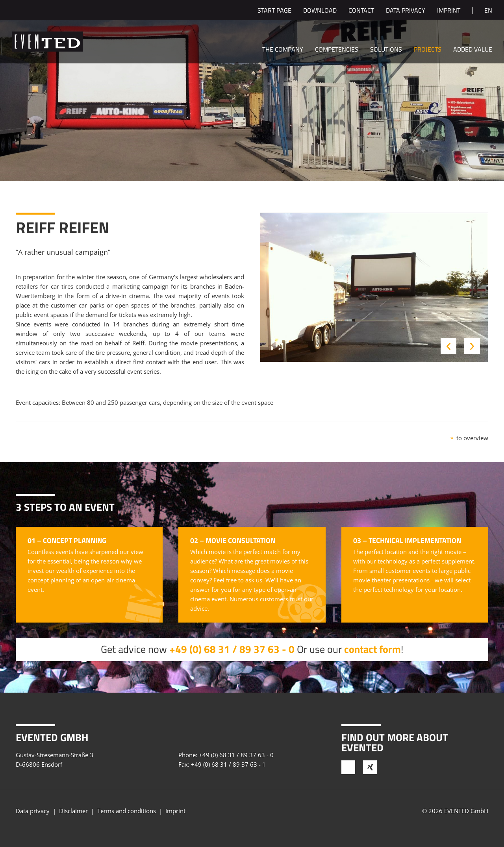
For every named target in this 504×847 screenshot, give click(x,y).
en (488, 11)
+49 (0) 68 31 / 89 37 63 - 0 (232, 649)
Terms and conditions (127, 811)
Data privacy (406, 11)
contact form (372, 649)
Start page (274, 11)
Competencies (337, 50)
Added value (473, 50)
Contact (361, 11)
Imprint (449, 11)
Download (320, 11)
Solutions (386, 50)
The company (283, 50)
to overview (472, 438)
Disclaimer (73, 811)
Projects (428, 50)
